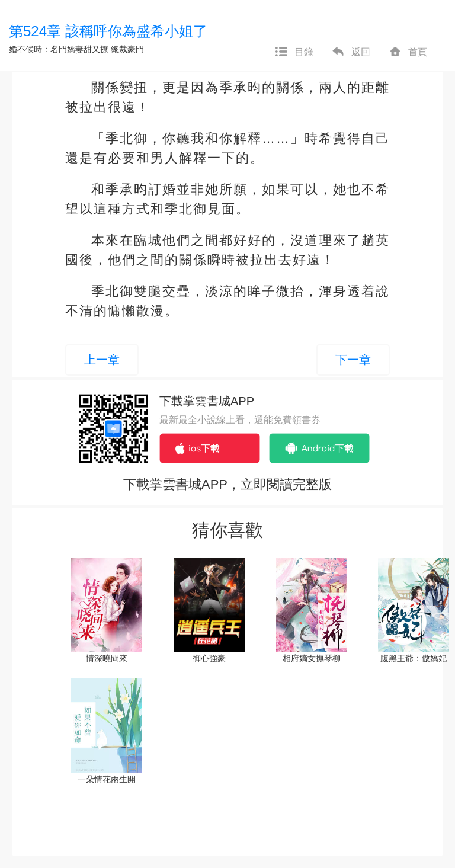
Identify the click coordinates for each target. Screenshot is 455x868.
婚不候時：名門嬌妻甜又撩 (59, 49)
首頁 (408, 52)
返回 (351, 52)
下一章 (353, 360)
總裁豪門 (127, 49)
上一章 (102, 360)
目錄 (294, 52)
